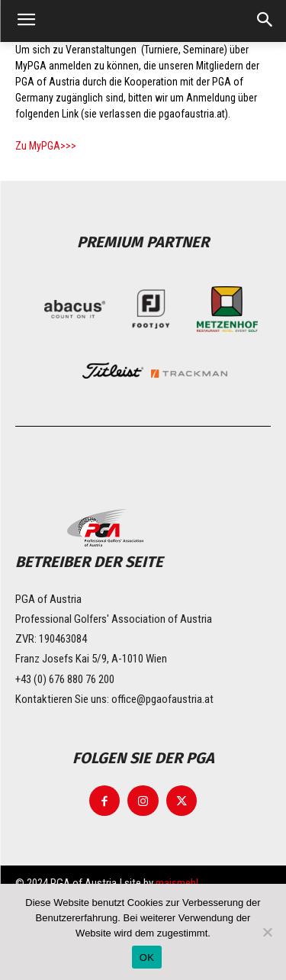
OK (147, 957)
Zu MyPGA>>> (46, 146)
